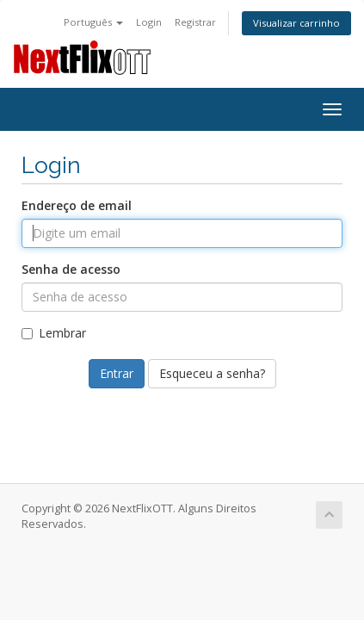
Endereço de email (77, 205)
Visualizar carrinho (296, 23)
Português (93, 22)
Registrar (195, 22)
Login (149, 22)
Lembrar (54, 333)
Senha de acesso (71, 269)
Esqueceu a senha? (212, 373)
